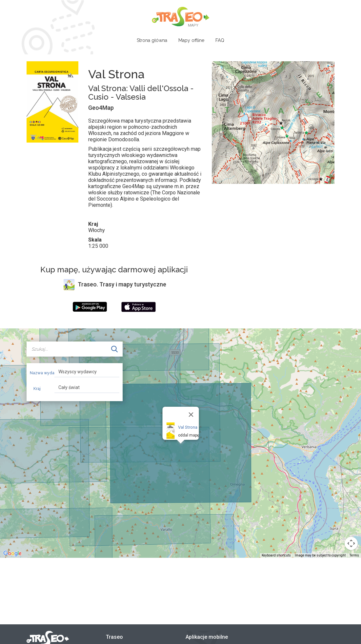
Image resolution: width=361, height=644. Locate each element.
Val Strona (187, 427)
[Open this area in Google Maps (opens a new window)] (12, 554)
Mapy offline (191, 40)
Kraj (37, 389)
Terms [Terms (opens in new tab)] (354, 555)
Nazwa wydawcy (40, 373)
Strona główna (152, 40)
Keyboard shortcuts (276, 555)
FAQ (220, 40)
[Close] (191, 415)
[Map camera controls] (351, 543)
